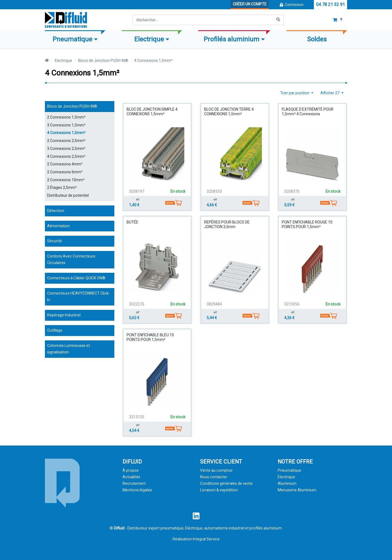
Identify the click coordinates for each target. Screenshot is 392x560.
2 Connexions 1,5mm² (66, 117)
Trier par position (295, 93)
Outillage (55, 330)
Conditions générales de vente (226, 483)
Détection (56, 211)
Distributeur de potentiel (68, 195)
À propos (131, 470)
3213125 (137, 417)
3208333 (214, 191)
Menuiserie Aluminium (297, 490)
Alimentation (58, 226)
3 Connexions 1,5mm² (66, 125)
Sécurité (54, 241)
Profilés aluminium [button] (232, 39)
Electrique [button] (149, 39)
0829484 (214, 304)
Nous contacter (214, 477)
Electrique (63, 60)
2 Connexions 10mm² (66, 180)
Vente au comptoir (216, 470)
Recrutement (134, 483)
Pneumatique (289, 470)
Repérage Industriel (64, 315)
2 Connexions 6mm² (65, 172)
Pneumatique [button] (72, 39)
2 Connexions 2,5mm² (66, 141)
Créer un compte (250, 4)
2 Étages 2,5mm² (62, 187)
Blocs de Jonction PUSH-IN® (103, 60)
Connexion (291, 5)
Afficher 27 (330, 93)
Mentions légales (137, 490)
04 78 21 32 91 (330, 4)
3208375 (292, 191)
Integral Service (206, 539)
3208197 (137, 191)
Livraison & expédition (219, 490)
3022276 (137, 304)
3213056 (292, 304)
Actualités (131, 477)
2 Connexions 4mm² (65, 164)
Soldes (317, 39)
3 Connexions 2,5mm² (66, 149)
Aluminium (287, 483)
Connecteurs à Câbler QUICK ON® (76, 278)
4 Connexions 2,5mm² (66, 156)
